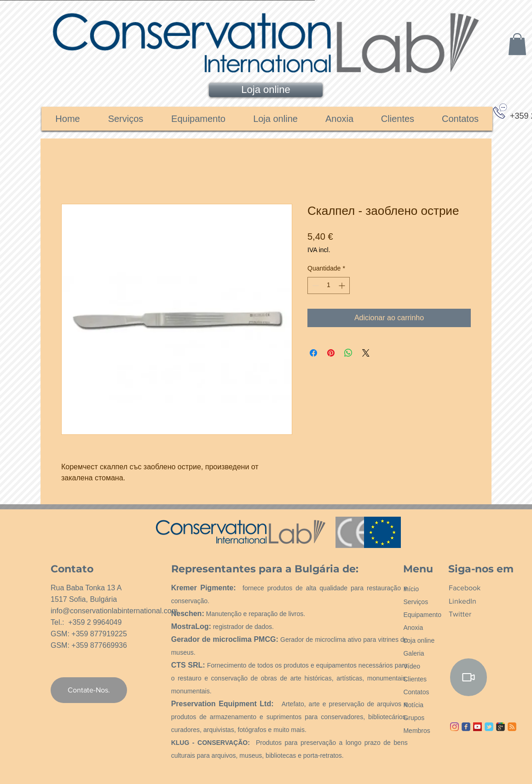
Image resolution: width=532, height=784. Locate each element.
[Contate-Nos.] (89, 690)
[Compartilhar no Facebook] (313, 353)
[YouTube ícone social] (477, 727)
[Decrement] (315, 285)
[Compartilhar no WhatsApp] (348, 353)
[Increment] (343, 285)
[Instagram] (454, 727)
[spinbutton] (329, 285)
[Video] (468, 677)
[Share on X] (366, 353)
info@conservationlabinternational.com (114, 611)
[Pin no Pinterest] (331, 353)
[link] (517, 44)
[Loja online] (266, 90)
